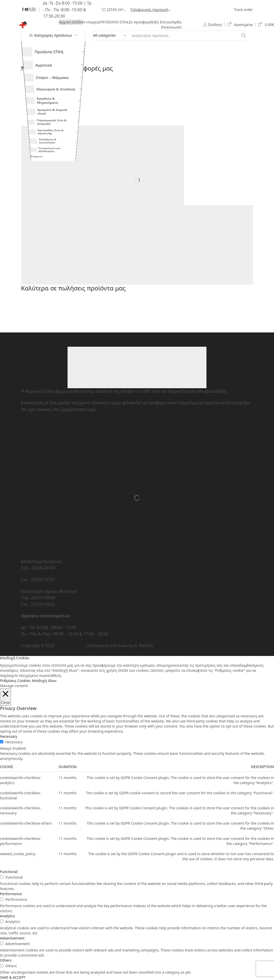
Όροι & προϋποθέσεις (42, 507)
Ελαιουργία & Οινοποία (50, 99)
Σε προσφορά (140, 22)
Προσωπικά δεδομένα (42, 514)
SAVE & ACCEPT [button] (13, 977)
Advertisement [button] (12, 938)
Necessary (14, 742)
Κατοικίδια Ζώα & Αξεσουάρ (44, 165)
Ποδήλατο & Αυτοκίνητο (39, 182)
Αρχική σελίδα (71, 22)
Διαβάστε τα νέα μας (41, 533)
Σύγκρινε (30, 212)
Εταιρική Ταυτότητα (40, 501)
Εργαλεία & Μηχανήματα (40, 115)
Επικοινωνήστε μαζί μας (44, 527)
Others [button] (6, 960)
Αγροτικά (37, 68)
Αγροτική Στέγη (70, 646)
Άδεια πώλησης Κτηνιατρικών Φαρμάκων (60, 545)
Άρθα (177, 22)
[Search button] (243, 36)
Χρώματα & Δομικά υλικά (46, 131)
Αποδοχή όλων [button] (44, 681)
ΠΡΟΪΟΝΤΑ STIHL (115, 22)
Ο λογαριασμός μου (40, 436)
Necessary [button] (9, 736)
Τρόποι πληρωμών (39, 478)
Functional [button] (9, 872)
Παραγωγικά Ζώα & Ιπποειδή (46, 148)
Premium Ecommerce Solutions (184, 646)
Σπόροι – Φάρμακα (46, 83)
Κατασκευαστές (36, 485)
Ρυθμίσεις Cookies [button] (15, 681)
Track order (244, 10)
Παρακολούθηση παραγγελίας (50, 465)
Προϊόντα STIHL (43, 53)
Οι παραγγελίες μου (40, 449)
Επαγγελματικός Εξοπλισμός (42, 198)
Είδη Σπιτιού (162, 22)
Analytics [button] (7, 916)
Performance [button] (11, 894)
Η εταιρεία (91, 22)
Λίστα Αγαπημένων (39, 442)
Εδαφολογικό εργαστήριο (45, 520)
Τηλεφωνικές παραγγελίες (151, 10)
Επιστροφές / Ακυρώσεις (44, 472)
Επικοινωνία (171, 27)
